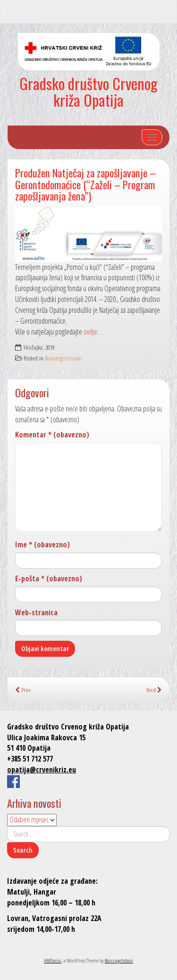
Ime (42, 544)
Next (154, 690)
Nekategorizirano (63, 358)
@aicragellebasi (119, 960)
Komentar (52, 435)
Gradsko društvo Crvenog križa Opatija (88, 92)
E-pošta (49, 578)
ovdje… (93, 332)
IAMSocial (53, 960)
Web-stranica (36, 612)
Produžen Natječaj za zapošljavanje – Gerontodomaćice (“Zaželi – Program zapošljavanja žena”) (85, 184)
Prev (23, 690)
